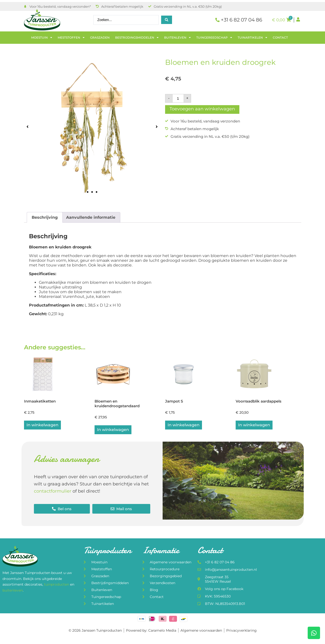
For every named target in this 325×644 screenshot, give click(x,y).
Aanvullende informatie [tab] (91, 217)
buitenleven (13, 591)
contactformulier (53, 492)
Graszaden (100, 37)
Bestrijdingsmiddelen (137, 38)
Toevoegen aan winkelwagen (202, 109)
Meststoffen (71, 38)
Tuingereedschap (214, 38)
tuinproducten (57, 585)
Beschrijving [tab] (45, 217)
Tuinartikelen (252, 38)
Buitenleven (177, 38)
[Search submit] (167, 20)
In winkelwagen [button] (42, 426)
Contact (280, 37)
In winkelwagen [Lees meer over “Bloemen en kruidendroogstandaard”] (113, 430)
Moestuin (42, 38)
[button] (27, 127)
